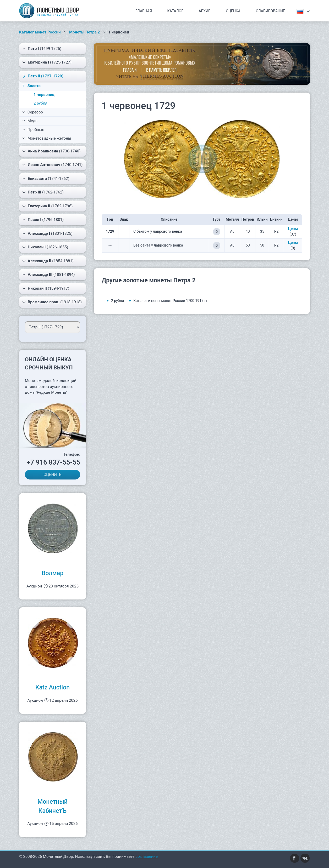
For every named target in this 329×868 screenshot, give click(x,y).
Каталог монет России (40, 32)
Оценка (233, 11)
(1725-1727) (47, 62)
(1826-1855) (45, 247)
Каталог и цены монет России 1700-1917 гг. (171, 301)
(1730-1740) (51, 151)
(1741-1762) (46, 179)
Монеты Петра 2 (84, 32)
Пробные (33, 130)
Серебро (33, 112)
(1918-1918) (52, 302)
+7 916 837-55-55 (53, 462)
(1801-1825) (47, 233)
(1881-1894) (49, 275)
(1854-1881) (48, 261)
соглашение (147, 856)
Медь (30, 121)
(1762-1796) (47, 206)
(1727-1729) (42, 76)
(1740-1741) (53, 165)
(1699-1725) (42, 49)
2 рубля (40, 103)
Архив (205, 11)
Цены (293, 229)
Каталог (175, 11)
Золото (31, 86)
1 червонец (44, 95)
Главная (144, 11)
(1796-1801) (43, 220)
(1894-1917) (46, 288)
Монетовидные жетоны (47, 138)
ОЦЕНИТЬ (53, 475)
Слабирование (270, 11)
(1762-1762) (43, 192)
